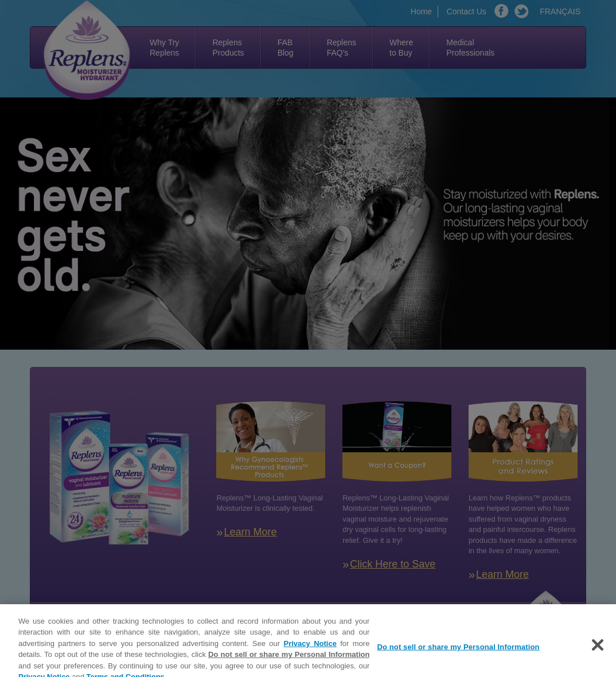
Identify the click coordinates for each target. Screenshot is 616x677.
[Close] (598, 649)
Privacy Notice (310, 648)
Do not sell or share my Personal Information (289, 659)
